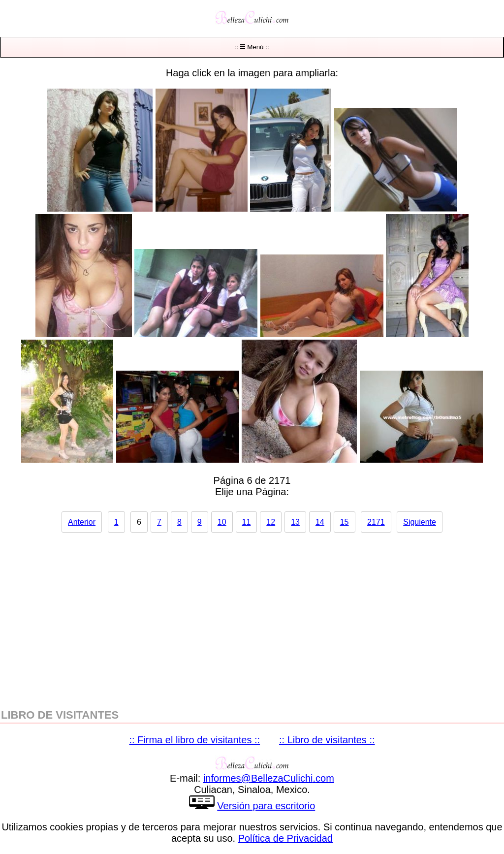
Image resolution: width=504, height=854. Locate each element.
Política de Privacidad (285, 838)
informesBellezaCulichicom (269, 778)
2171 (376, 522)
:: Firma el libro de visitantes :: (194, 740)
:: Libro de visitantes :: (327, 740)
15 (345, 522)
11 (247, 522)
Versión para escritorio (266, 806)
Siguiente (420, 522)
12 (271, 522)
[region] (252, 616)
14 (320, 522)
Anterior (82, 522)
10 (222, 522)
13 (295, 522)
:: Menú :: (252, 47)
